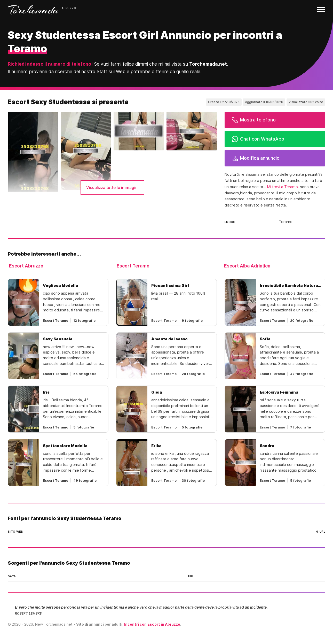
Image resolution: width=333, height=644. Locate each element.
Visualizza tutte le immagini (112, 187)
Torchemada (34, 10)
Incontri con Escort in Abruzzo (152, 624)
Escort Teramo (133, 266)
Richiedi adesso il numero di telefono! (50, 64)
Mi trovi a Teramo (283, 187)
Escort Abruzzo (26, 266)
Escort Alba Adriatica (247, 266)
